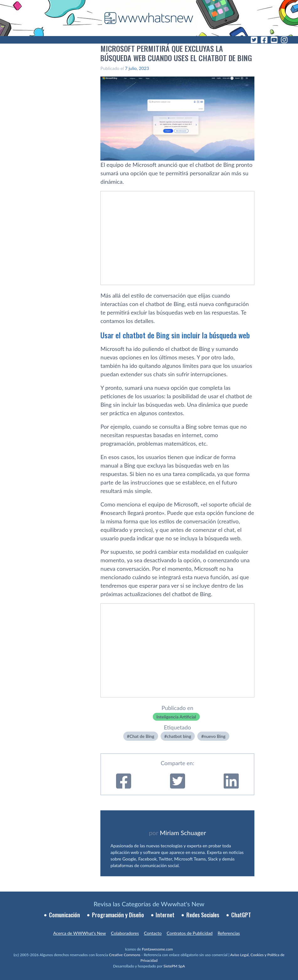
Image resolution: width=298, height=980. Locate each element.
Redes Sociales (203, 915)
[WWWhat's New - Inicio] (149, 18)
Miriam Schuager (183, 833)
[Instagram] (284, 40)
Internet (165, 915)
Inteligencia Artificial (176, 717)
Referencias (229, 933)
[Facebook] (264, 40)
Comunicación (64, 915)
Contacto (153, 933)
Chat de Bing (142, 736)
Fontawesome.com (157, 949)
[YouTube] (274, 40)
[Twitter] (254, 40)
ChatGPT (241, 915)
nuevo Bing (215, 736)
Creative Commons (125, 955)
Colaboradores (125, 933)
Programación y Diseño (118, 915)
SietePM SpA (174, 966)
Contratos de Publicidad (189, 933)
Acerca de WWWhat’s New (79, 933)
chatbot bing (179, 736)
